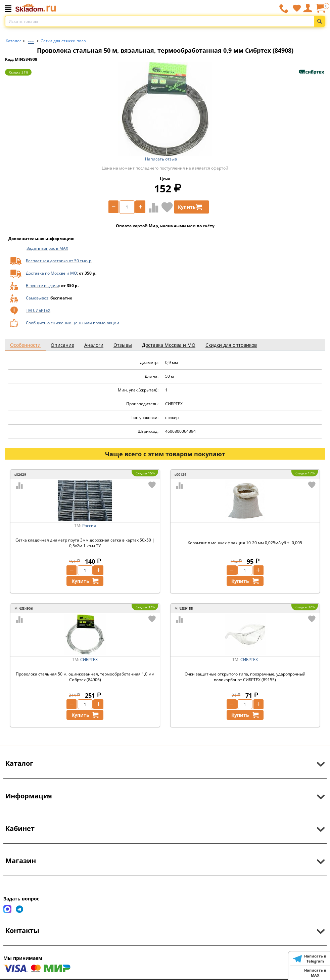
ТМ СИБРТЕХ (38, 310)
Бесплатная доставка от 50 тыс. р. (59, 261)
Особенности (25, 345)
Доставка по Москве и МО (51, 273)
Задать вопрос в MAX (47, 248)
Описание (62, 345)
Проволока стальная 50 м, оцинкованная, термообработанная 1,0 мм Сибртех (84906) (85, 677)
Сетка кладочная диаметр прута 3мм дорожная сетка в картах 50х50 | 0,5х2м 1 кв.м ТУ (85, 543)
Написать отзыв (161, 159)
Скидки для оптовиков (231, 345)
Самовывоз (37, 298)
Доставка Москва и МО (169, 345)
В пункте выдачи (42, 286)
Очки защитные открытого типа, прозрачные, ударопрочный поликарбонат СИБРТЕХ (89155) (245, 677)
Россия (89, 526)
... (31, 39)
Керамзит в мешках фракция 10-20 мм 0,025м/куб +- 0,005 (245, 543)
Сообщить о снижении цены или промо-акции (73, 323)
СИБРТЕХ (89, 660)
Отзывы (123, 345)
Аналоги (94, 345)
